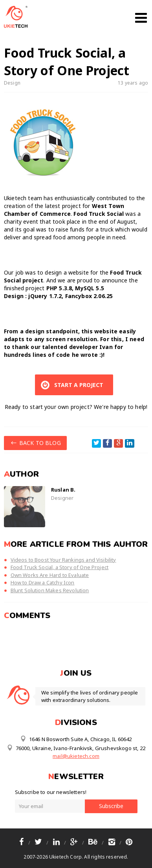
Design (12, 83)
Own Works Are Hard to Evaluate (50, 575)
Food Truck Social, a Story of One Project (60, 567)
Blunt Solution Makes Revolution (50, 590)
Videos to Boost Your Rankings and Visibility (63, 560)
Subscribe (111, 806)
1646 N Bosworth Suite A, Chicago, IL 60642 (76, 739)
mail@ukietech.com (76, 756)
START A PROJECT (71, 385)
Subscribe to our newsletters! (51, 792)
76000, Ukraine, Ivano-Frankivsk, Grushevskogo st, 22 (76, 748)
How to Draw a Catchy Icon (43, 582)
